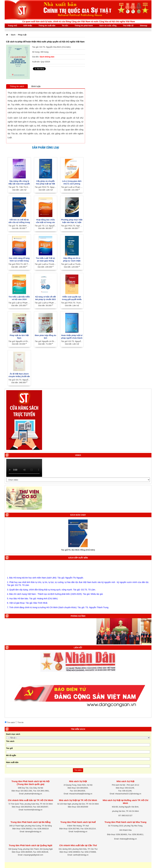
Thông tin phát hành (84, 26)
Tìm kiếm (78, 770)
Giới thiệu (28, 26)
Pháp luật (22, 35)
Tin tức (65, 26)
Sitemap (144, 26)
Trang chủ (12, 26)
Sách (13, 35)
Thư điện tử (128, 26)
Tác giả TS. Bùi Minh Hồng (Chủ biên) (78, 550)
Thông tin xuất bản (47, 26)
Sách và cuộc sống (108, 26)
